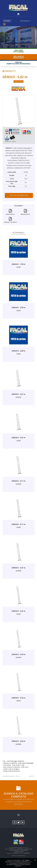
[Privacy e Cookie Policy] (18, 856)
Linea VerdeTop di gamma (18, 51)
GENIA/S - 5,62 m (15, 776)
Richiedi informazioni (19, 195)
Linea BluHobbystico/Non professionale (19, 63)
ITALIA (25, 21)
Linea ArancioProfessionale (19, 57)
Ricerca (8, 21)
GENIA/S (31, 776)
